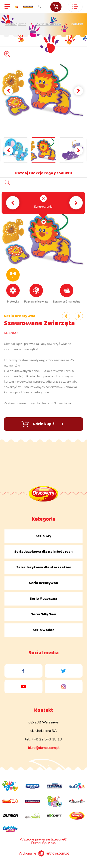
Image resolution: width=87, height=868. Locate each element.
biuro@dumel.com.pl (44, 748)
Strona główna (16, 24)
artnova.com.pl (57, 853)
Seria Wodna (44, 630)
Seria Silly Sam (44, 614)
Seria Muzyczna (43, 599)
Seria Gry (43, 536)
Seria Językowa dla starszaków (44, 567)
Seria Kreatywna (49, 24)
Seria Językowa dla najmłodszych (43, 552)
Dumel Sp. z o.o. (43, 843)
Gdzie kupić (42, 424)
